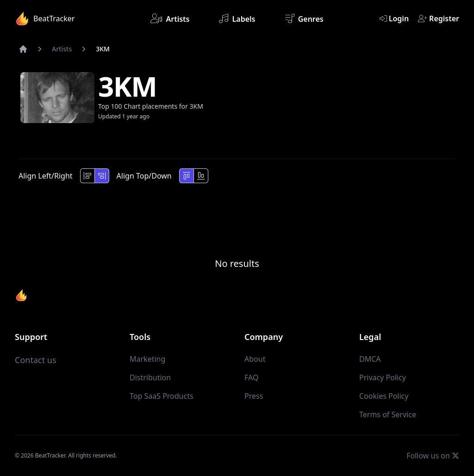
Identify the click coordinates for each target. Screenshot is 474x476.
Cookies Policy (384, 396)
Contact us (36, 360)
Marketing (147, 359)
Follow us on (433, 455)
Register (439, 19)
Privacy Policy (383, 377)
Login (394, 19)
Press (254, 396)
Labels (237, 19)
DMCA (370, 359)
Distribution (150, 377)
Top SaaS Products (162, 396)
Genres (304, 19)
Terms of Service (388, 414)
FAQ (251, 377)
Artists (170, 19)
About (255, 359)
